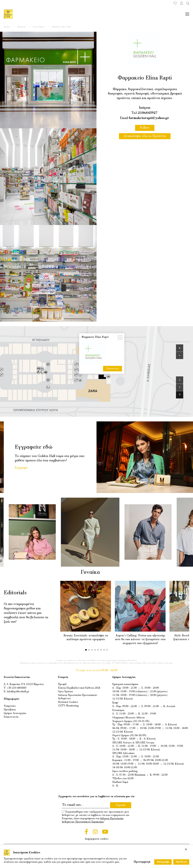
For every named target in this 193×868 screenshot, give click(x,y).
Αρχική (7, 27)
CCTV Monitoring (68, 706)
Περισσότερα (113, 369)
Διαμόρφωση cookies (97, 839)
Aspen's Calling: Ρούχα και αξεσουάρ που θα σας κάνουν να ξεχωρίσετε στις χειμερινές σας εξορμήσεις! (140, 640)
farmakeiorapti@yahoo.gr (149, 118)
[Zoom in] (180, 348)
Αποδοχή (181, 862)
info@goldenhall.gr (18, 692)
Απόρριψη (163, 862)
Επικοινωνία (11, 717)
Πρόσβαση (10, 710)
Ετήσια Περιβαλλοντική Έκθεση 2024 (79, 688)
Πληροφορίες (12, 699)
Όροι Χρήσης (65, 692)
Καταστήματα (39, 27)
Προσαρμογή (142, 862)
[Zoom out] (180, 355)
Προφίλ (62, 684)
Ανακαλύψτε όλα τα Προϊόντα (145, 136)
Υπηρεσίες (10, 706)
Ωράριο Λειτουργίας (15, 713)
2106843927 (148, 113)
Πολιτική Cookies (68, 702)
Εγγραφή (21, 468)
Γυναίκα (96, 572)
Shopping (21, 27)
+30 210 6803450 (17, 688)
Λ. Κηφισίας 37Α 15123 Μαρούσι (25, 684)
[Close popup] (120, 338)
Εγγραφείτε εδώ (34, 447)
